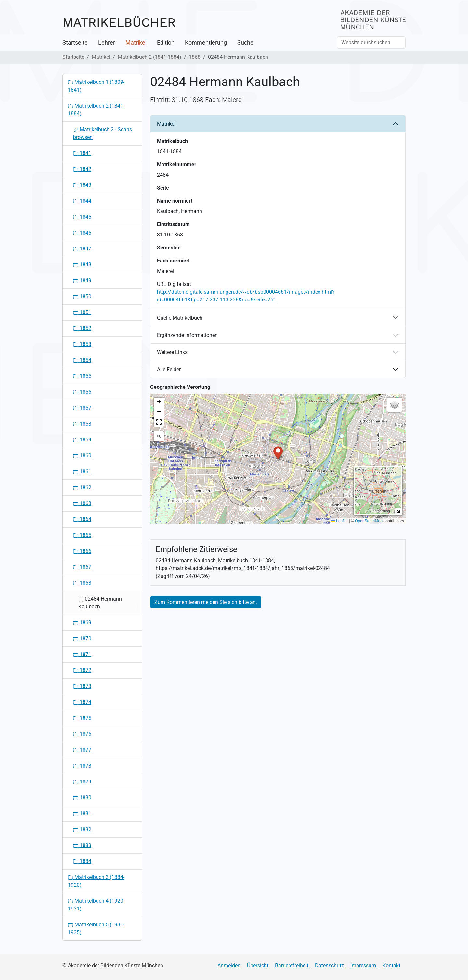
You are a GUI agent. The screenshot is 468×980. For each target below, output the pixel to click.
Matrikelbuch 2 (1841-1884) (149, 57)
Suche (245, 43)
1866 (82, 551)
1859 (82, 440)
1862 (82, 487)
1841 (82, 153)
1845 (82, 217)
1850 (82, 296)
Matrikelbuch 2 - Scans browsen (103, 133)
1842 (82, 169)
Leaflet (339, 521)
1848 (82, 265)
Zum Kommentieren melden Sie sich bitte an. (206, 602)
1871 (82, 654)
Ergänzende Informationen (187, 335)
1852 (82, 328)
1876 (82, 734)
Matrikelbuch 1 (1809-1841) (96, 86)
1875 (82, 718)
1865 (82, 535)
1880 (82, 798)
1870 (82, 638)
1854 (82, 360)
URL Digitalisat (174, 284)
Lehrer (107, 43)
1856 (82, 392)
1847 (82, 249)
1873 (82, 686)
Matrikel (136, 43)
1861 (82, 471)
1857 (82, 408)
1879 (82, 782)
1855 (82, 376)
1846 (82, 233)
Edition (166, 43)
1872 (82, 670)
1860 (82, 456)
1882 (82, 829)
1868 (195, 57)
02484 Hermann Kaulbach (100, 603)
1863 (82, 503)
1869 (82, 623)
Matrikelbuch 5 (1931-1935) (96, 929)
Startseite (75, 43)
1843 (82, 185)
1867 (82, 567)
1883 (82, 845)
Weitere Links (172, 352)
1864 (82, 519)
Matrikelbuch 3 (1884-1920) (96, 881)
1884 (82, 861)
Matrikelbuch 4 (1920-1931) (96, 905)
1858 (82, 424)
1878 (82, 766)
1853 (82, 344)
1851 (82, 312)
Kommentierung (206, 43)
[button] (278, 452)
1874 (82, 702)
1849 (82, 280)
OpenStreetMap (369, 521)
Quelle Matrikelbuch (180, 318)
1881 (82, 814)
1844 (82, 201)
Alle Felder (169, 369)
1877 (82, 750)
